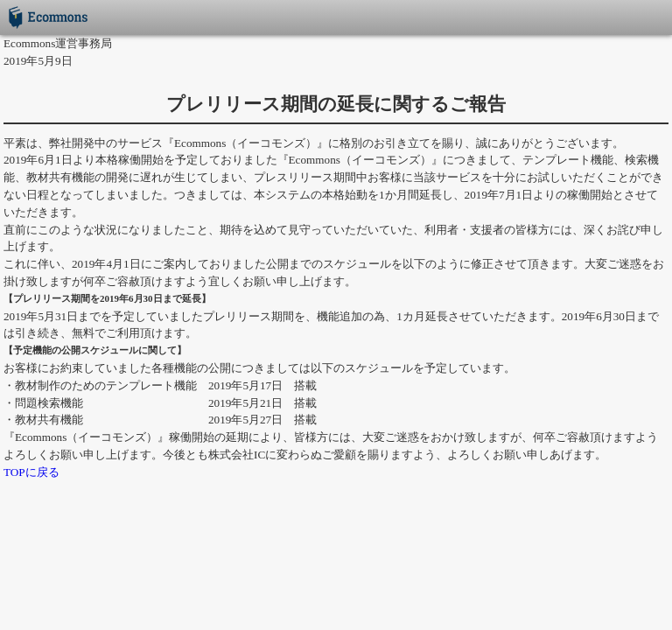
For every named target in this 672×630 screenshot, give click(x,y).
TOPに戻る (31, 472)
